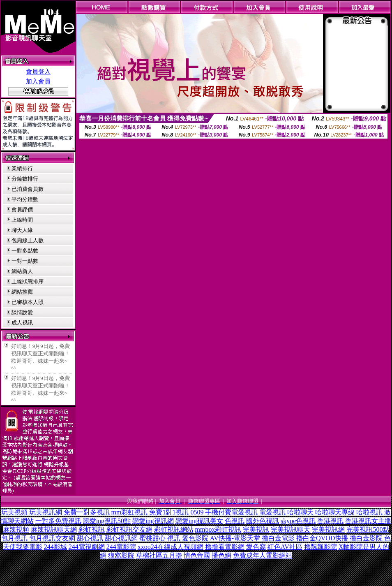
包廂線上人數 (28, 240)
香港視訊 (330, 521)
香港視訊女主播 (368, 521)
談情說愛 (22, 312)
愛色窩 (256, 547)
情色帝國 (197, 555)
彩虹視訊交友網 (129, 529)
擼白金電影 (278, 538)
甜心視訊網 (121, 538)
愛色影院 (195, 538)
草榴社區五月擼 (159, 555)
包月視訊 (14, 538)
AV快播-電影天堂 (235, 538)
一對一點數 (25, 261)
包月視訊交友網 (52, 538)
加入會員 (38, 81)
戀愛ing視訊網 (153, 521)
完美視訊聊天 (291, 529)
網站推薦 (22, 292)
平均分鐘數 (25, 199)
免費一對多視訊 (87, 512)
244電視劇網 (87, 547)
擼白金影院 (366, 538)
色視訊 (235, 521)
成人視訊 (22, 323)
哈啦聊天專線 (335, 512)
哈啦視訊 (369, 512)
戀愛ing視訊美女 (199, 521)
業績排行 (22, 168)
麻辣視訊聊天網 (54, 529)
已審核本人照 (28, 302)
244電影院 (121, 547)
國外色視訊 (263, 521)
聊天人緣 (22, 230)
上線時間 (22, 220)
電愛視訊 (272, 512)
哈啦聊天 (300, 512)
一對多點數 (25, 251)
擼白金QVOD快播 (322, 538)
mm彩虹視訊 (130, 512)
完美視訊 (256, 529)
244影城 (55, 547)
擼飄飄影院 (321, 547)
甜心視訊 (90, 538)
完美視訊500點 (368, 529)
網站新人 (22, 271)
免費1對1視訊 (169, 512)
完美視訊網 (328, 529)
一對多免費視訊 (58, 521)
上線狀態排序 (28, 281)
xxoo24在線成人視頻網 (171, 547)
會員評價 (22, 210)
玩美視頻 (14, 512)
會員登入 (38, 72)
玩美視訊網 (46, 512)
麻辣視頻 (16, 529)
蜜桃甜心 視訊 (160, 538)
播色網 (221, 555)
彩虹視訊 (92, 529)
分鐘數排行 (25, 179)
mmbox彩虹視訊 (218, 529)
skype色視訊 (298, 521)
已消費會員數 (28, 189)
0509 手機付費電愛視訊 (224, 512)
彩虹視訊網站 (174, 529)
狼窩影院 (121, 555)
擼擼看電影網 (225, 547)
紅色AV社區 (285, 547)
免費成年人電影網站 (263, 555)
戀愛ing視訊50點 (107, 521)
